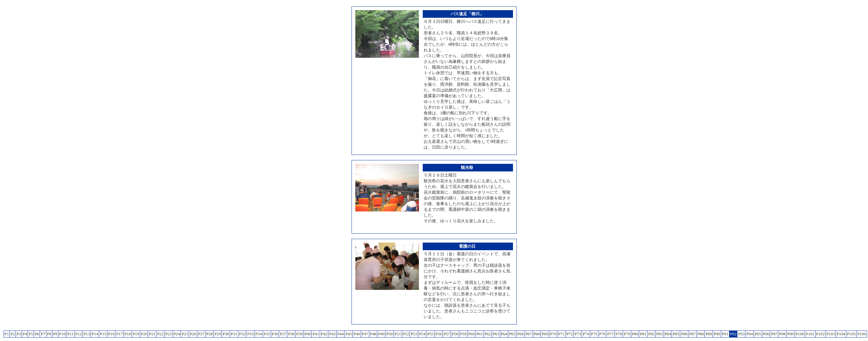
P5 (31, 334)
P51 (398, 334)
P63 (496, 334)
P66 (520, 334)
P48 (373, 334)
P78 (619, 334)
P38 (291, 334)
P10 (62, 334)
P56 (439, 334)
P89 (709, 334)
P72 (570, 334)
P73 (578, 334)
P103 (831, 334)
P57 (447, 334)
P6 (37, 334)
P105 (851, 334)
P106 (861, 334)
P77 (610, 334)
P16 (111, 334)
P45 (349, 334)
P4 (25, 334)
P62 (488, 334)
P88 (701, 334)
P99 (791, 334)
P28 (210, 334)
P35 (267, 334)
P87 (692, 334)
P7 (43, 334)
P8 (49, 334)
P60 (472, 334)
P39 (300, 334)
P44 (341, 334)
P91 (725, 334)
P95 (758, 334)
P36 (275, 334)
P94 (750, 334)
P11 (70, 334)
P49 (381, 334)
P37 (283, 334)
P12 (79, 334)
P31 (234, 334)
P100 (800, 334)
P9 (55, 334)
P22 (160, 334)
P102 (820, 334)
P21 (152, 334)
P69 (545, 334)
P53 (414, 334)
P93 (741, 334)
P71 (561, 334)
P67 (529, 334)
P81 (643, 334)
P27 (201, 334)
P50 (390, 334)
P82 (651, 334)
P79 (627, 334)
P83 (660, 334)
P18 (128, 334)
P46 (357, 334)
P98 (782, 334)
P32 (242, 334)
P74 (586, 334)
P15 (103, 334)
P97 (774, 334)
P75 (594, 334)
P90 (717, 334)
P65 (512, 334)
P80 (635, 334)
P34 (259, 334)
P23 (169, 334)
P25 (185, 334)
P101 (810, 334)
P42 (324, 334)
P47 (365, 334)
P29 (218, 334)
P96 (766, 334)
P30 (226, 334)
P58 (455, 334)
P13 (87, 334)
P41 (316, 334)
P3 (19, 334)
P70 (553, 334)
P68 (537, 334)
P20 (144, 334)
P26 (193, 334)
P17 (119, 334)
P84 (668, 334)
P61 (479, 334)
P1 (7, 334)
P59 (463, 334)
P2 (13, 334)
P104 (841, 334)
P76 (602, 334)
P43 (332, 334)
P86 (684, 334)
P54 (422, 334)
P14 (95, 334)
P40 (308, 334)
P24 (177, 334)
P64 (504, 334)
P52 (406, 334)
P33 (250, 334)
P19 (136, 334)
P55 (431, 334)
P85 (676, 334)
